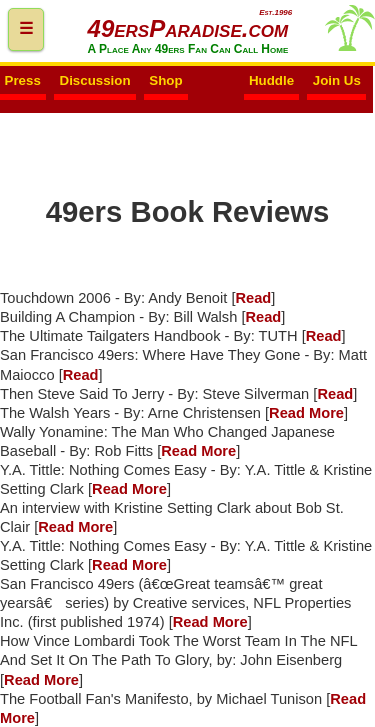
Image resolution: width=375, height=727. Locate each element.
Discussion (95, 81)
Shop (165, 81)
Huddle (271, 81)
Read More (306, 413)
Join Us (337, 81)
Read (253, 298)
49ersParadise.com (188, 28)
